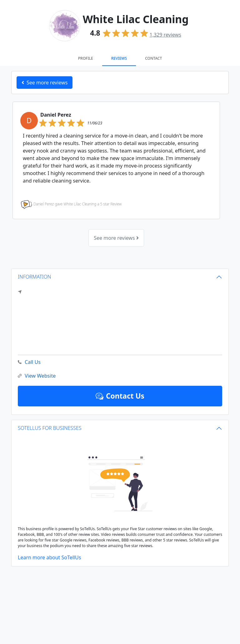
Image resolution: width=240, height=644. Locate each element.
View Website (37, 376)
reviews (165, 35)
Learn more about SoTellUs (49, 557)
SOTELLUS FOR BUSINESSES (50, 428)
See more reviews (116, 238)
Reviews (119, 58)
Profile (86, 58)
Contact (153, 58)
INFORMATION (35, 277)
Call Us (29, 362)
